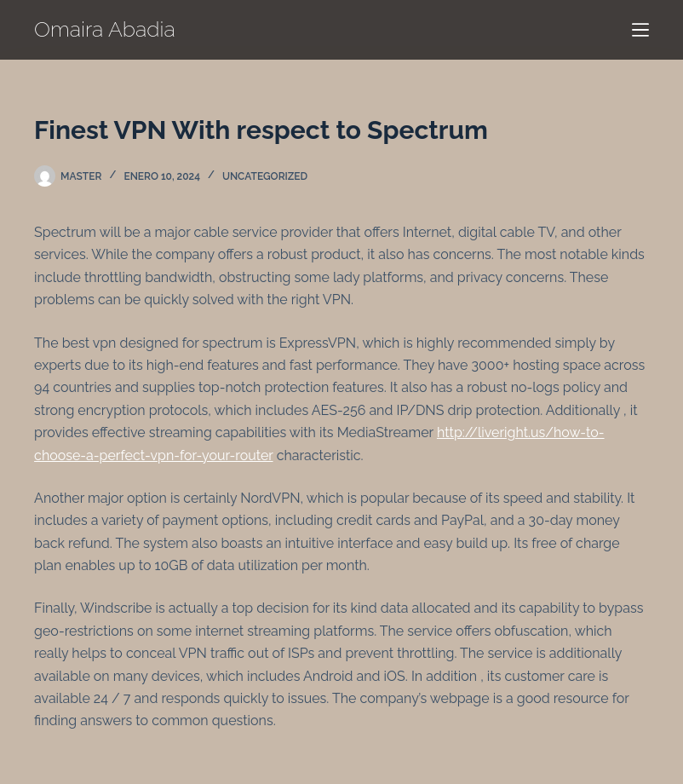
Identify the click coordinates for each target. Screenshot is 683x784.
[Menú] (640, 30)
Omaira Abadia (105, 29)
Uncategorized (265, 176)
